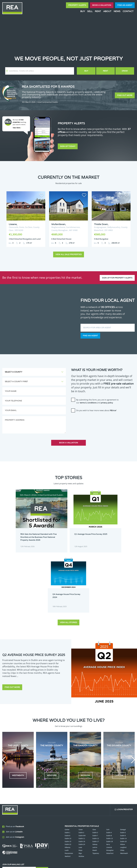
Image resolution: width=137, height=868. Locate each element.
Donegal (123, 763)
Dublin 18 (110, 775)
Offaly (122, 784)
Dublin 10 (68, 772)
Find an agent (125, 5)
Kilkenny (67, 781)
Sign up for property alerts (117, 276)
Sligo (80, 787)
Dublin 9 (123, 769)
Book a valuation (102, 5)
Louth (67, 784)
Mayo (80, 784)
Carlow (67, 763)
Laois (80, 781)
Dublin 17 (96, 775)
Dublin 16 (82, 775)
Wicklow (81, 790)
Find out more (125, 95)
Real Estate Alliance (34, 864)
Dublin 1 (67, 766)
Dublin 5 (123, 766)
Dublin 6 (67, 769)
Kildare (123, 778)
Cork (108, 763)
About (107, 11)
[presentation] (89, 418)
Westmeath (124, 787)
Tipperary (96, 787)
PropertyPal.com (114, 864)
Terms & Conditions (70, 864)
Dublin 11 (82, 772)
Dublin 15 (68, 775)
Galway (95, 778)
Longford (123, 781)
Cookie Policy (54, 864)
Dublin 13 (110, 772)
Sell (90, 11)
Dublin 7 (95, 769)
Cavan (81, 763)
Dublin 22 (68, 778)
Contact (128, 11)
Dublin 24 (82, 778)
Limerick (109, 781)
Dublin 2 (81, 766)
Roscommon (69, 787)
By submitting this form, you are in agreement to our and (97, 401)
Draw (125, 71)
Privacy (83, 864)
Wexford (68, 790)
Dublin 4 (109, 766)
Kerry (108, 778)
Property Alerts (77, 5)
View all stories (68, 556)
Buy (83, 11)
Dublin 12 (96, 772)
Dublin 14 (123, 772)
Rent (98, 11)
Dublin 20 (123, 775)
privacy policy (107, 402)
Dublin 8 (109, 769)
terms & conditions (88, 402)
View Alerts (17, 128)
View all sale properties (69, 254)
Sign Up (43, 804)
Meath (95, 784)
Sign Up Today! (68, 147)
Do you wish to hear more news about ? (96, 410)
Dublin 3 (95, 766)
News (117, 11)
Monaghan (110, 784)
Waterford (110, 787)
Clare (94, 763)
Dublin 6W (82, 769)
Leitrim (95, 781)
